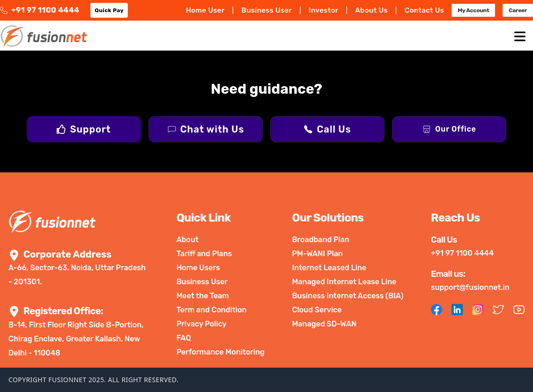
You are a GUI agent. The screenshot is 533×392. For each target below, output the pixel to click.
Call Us (334, 129)
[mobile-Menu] (520, 36)
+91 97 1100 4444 (40, 10)
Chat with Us (212, 129)
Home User (205, 10)
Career (518, 10)
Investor (323, 10)
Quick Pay (109, 10)
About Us (371, 10)
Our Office (455, 129)
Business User (266, 10)
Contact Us (424, 10)
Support (90, 129)
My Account (473, 10)
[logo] (44, 36)
